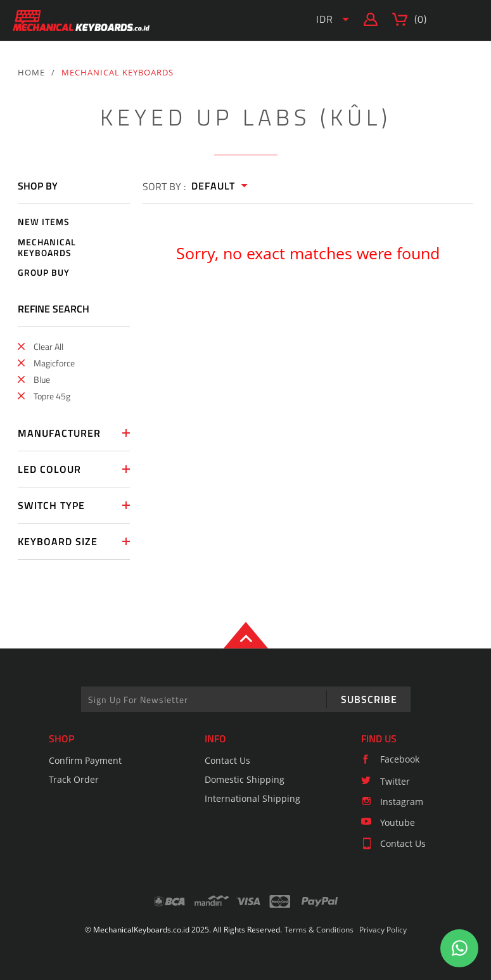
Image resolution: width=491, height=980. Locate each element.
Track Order (74, 779)
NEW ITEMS (44, 222)
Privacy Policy (383, 930)
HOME (31, 72)
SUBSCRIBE (369, 699)
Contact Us (227, 760)
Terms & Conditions (319, 930)
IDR (325, 19)
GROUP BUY (44, 273)
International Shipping (252, 798)
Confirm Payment (85, 760)
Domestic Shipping (245, 779)
